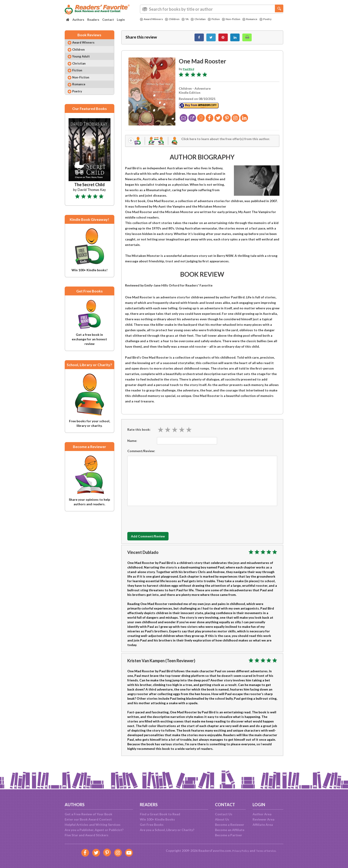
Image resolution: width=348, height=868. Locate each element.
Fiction (222, 19)
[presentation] (162, 522)
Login (121, 20)
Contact (108, 20)
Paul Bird (190, 71)
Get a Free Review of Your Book (88, 814)
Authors (78, 20)
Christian (205, 19)
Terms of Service (268, 851)
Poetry (147, 23)
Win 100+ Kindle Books (157, 819)
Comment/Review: (141, 455)
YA (190, 19)
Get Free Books (152, 825)
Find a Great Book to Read (160, 814)
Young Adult (84, 61)
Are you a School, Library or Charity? (167, 830)
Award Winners (153, 19)
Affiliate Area (263, 825)
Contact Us (224, 814)
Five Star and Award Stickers (87, 835)
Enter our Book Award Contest (88, 819)
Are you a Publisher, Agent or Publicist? (94, 830)
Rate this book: (139, 433)
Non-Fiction (242, 19)
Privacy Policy (238, 851)
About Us (222, 819)
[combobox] (212, 9)
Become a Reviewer (230, 825)
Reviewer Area (264, 819)
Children (176, 19)
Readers (93, 20)
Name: (132, 444)
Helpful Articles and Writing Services (93, 825)
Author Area (262, 814)
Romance (263, 19)
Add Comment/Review (154, 540)
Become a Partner (229, 835)
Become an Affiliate (230, 830)
